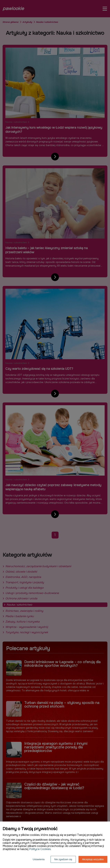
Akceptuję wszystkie (93, 859)
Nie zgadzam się (63, 859)
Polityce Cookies (40, 849)
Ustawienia (39, 859)
